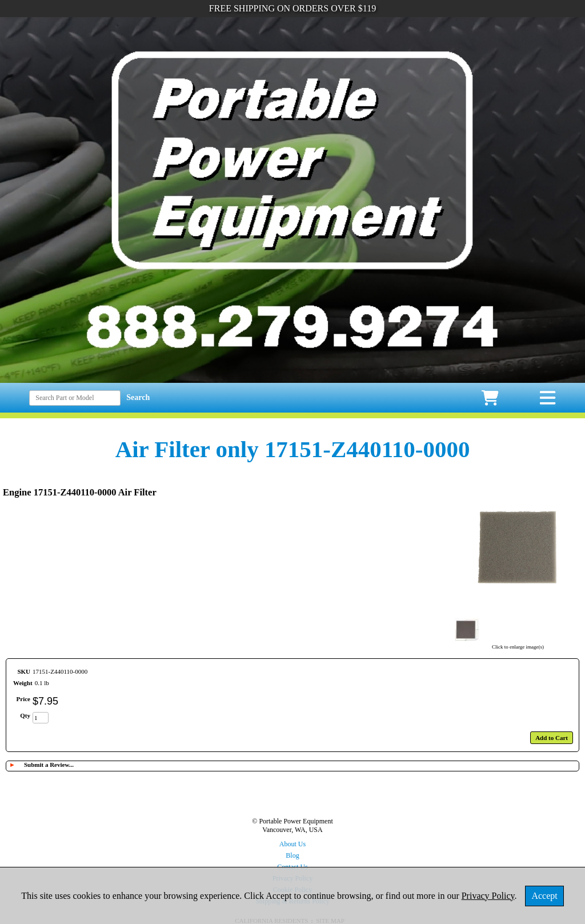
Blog (292, 855)
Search (138, 397)
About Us (292, 844)
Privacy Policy (488, 896)
